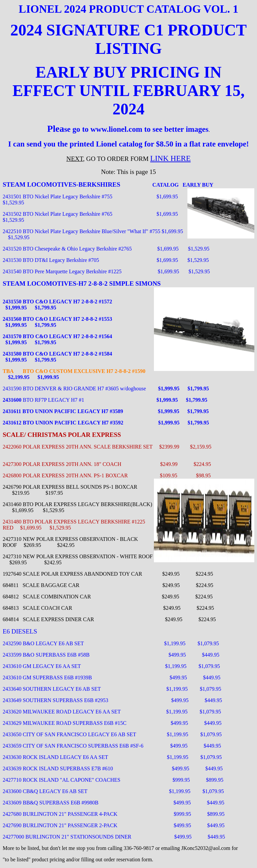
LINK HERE (170, 158)
